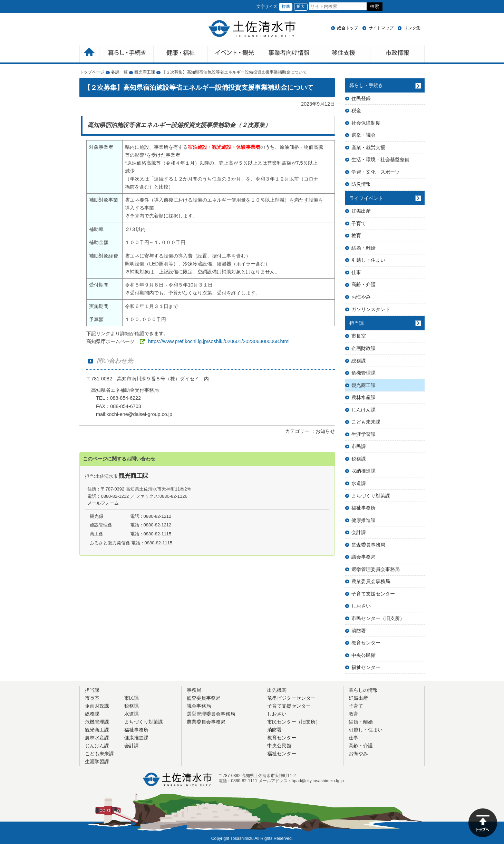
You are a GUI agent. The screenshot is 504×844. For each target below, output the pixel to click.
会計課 (359, 532)
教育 (356, 235)
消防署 (359, 631)
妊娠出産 (361, 211)
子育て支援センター (373, 594)
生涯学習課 (364, 434)
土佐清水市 (252, 29)
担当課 (357, 323)
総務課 (359, 361)
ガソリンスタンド (371, 309)
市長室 (359, 336)
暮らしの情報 (363, 690)
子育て (359, 223)
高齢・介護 (364, 284)
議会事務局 (364, 557)
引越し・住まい (368, 260)
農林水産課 (364, 397)
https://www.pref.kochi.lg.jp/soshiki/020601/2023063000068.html (219, 341)
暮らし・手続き (366, 85)
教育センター (366, 643)
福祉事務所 (364, 508)
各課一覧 (119, 72)
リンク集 (412, 28)
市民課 (359, 446)
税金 (356, 110)
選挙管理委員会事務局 (376, 569)
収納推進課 (364, 471)
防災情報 (361, 184)
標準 (286, 7)
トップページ (92, 72)
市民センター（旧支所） (378, 618)
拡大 (301, 7)
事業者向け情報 (289, 55)
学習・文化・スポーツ (376, 172)
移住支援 (343, 55)
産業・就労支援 (368, 147)
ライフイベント (366, 198)
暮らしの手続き (127, 55)
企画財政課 (364, 348)
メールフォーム (103, 503)
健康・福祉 (181, 55)
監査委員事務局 (368, 545)
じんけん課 (364, 410)
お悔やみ (361, 297)
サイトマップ (381, 28)
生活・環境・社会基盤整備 (380, 159)
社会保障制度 (366, 123)
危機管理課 (364, 373)
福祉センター (366, 667)
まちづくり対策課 (371, 496)
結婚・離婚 (364, 248)
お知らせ (325, 431)
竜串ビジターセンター (291, 698)
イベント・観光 (235, 55)
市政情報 (398, 55)
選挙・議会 (364, 135)
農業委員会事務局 (371, 581)
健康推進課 (364, 520)
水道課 (359, 483)
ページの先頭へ (483, 823)
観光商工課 (145, 72)
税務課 (359, 459)
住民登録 (361, 98)
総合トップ (348, 28)
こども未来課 (366, 422)
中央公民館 (364, 655)
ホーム (89, 55)
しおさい (361, 606)
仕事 (356, 272)
